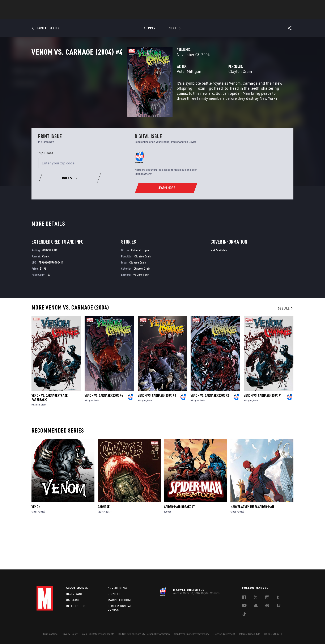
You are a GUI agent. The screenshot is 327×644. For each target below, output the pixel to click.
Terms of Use (50, 634)
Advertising (117, 588)
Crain (44, 447)
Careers (72, 600)
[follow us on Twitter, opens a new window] (256, 598)
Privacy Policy (70, 634)
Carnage (104, 550)
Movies (157, 15)
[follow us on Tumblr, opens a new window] (278, 598)
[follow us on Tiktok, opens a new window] (244, 615)
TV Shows (175, 15)
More (225, 15)
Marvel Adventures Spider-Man (252, 550)
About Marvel (77, 588)
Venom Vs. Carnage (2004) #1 (263, 438)
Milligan (36, 447)
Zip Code (46, 195)
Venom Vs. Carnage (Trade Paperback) (50, 440)
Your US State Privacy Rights (98, 634)
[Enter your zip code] (70, 206)
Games (193, 15)
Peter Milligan (122, 90)
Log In (52, 5)
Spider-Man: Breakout (179, 550)
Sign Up (66, 5)
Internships (76, 606)
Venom (36, 550)
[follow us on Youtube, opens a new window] (244, 606)
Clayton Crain (207, 90)
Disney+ (114, 594)
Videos (209, 15)
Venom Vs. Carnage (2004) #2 (210, 438)
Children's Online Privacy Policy (192, 634)
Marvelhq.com (119, 600)
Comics (116, 15)
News (100, 15)
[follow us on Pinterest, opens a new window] (267, 606)
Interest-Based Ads (250, 634)
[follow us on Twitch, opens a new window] (279, 606)
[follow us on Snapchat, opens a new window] (256, 606)
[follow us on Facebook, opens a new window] (244, 598)
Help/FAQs (74, 594)
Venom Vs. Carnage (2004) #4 (104, 438)
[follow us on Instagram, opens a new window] (267, 598)
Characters (136, 15)
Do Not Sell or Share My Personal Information (144, 634)
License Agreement (224, 634)
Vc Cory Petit (141, 317)
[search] (283, 5)
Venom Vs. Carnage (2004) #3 (157, 438)
